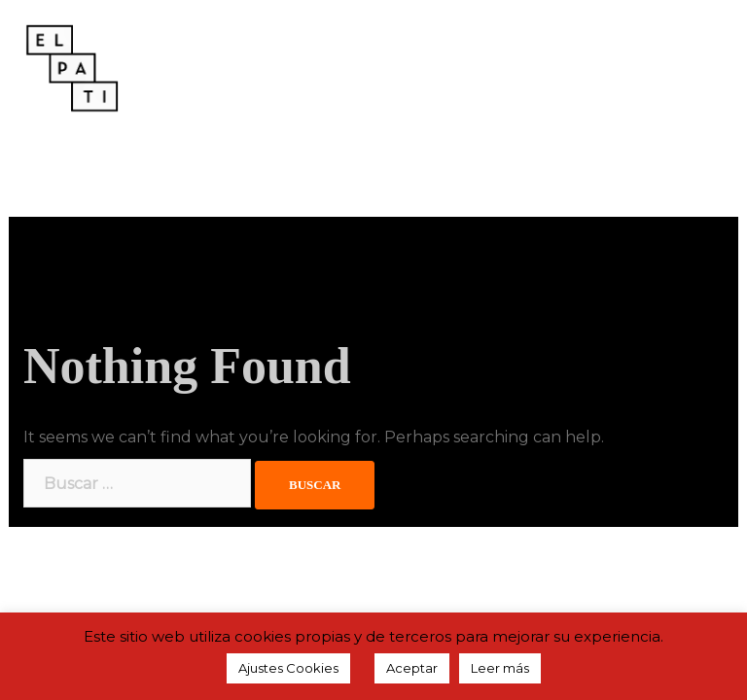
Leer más (500, 668)
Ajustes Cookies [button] (288, 668)
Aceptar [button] (412, 668)
